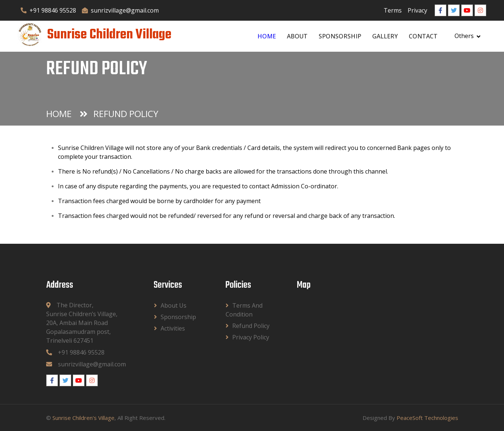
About (297, 36)
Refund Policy (251, 326)
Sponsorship (340, 36)
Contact (423, 36)
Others (464, 36)
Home (267, 36)
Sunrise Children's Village (83, 418)
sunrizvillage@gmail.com (120, 10)
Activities (173, 328)
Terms (393, 10)
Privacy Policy (251, 337)
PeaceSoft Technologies (427, 418)
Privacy (417, 10)
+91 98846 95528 (48, 10)
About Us (174, 305)
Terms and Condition (244, 310)
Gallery (385, 36)
